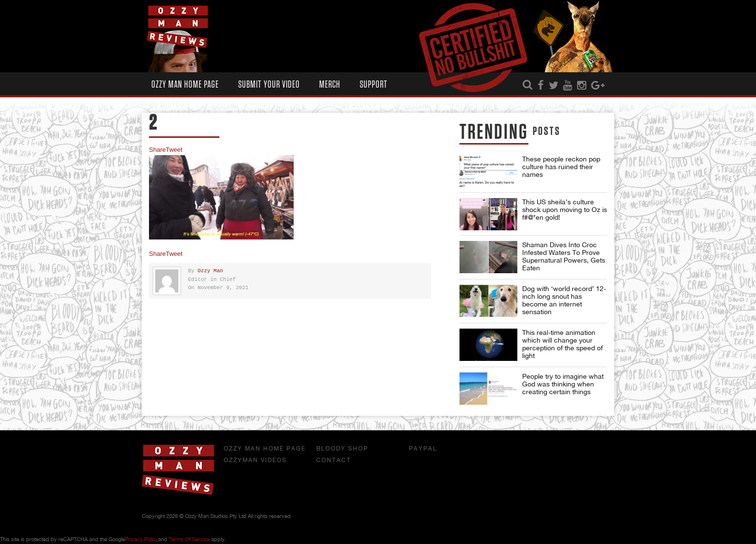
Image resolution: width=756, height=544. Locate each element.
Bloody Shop (342, 449)
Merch (330, 85)
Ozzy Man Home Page (185, 85)
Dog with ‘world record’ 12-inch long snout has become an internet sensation (564, 300)
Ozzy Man (210, 271)
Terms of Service (189, 539)
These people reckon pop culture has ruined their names (561, 167)
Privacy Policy (142, 539)
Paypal (423, 449)
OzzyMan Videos (255, 460)
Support (374, 85)
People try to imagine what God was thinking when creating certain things (563, 384)
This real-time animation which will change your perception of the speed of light (562, 344)
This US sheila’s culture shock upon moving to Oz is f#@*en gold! (565, 210)
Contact (334, 460)
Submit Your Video (269, 85)
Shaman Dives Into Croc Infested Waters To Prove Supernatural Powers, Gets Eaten (564, 256)
